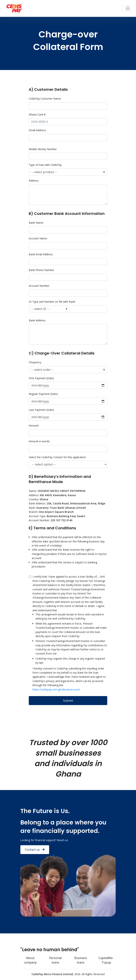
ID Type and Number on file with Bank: (52, 302)
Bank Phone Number (41, 270)
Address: (34, 181)
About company (30, 960)
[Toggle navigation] (128, 8)
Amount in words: (39, 441)
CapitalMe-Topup (106, 960)
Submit (68, 701)
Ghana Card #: (37, 114)
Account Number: (39, 286)
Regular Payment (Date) (43, 394)
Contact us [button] (35, 850)
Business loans (81, 960)
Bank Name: (36, 223)
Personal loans (55, 960)
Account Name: (38, 238)
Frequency (35, 362)
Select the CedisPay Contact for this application (57, 457)
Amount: (34, 426)
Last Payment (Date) (41, 410)
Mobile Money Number (43, 149)
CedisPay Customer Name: (45, 99)
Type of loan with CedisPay (45, 165)
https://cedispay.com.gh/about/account (56, 689)
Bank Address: (37, 320)
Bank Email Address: (41, 254)
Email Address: (38, 130)
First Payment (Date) (41, 378)
